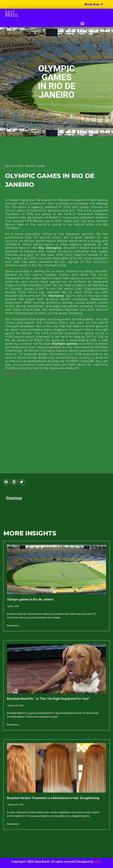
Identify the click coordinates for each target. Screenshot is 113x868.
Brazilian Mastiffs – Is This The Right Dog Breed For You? (48, 699)
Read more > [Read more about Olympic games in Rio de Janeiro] (13, 626)
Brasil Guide (35, 166)
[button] (82, 24)
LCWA (98, 862)
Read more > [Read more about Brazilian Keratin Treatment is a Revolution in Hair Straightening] (13, 824)
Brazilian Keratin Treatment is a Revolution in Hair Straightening (53, 798)
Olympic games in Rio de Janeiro (30, 599)
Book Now (13, 374)
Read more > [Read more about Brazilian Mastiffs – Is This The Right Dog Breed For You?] (13, 725)
